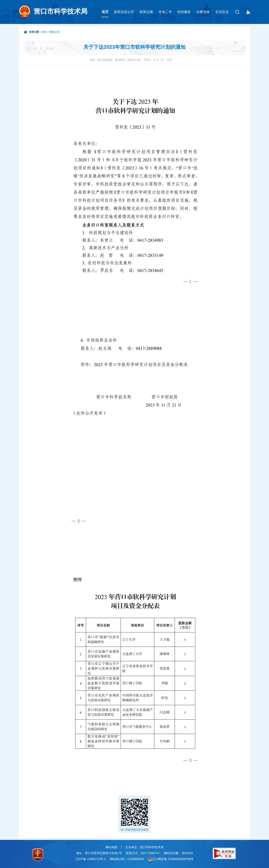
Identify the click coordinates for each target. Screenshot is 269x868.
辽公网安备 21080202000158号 (173, 859)
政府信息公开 (124, 12)
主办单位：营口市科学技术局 (144, 847)
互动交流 (222, 12)
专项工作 (165, 12)
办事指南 (203, 12)
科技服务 (184, 12)
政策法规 (146, 12)
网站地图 (111, 847)
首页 (105, 12)
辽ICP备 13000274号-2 (91, 859)
